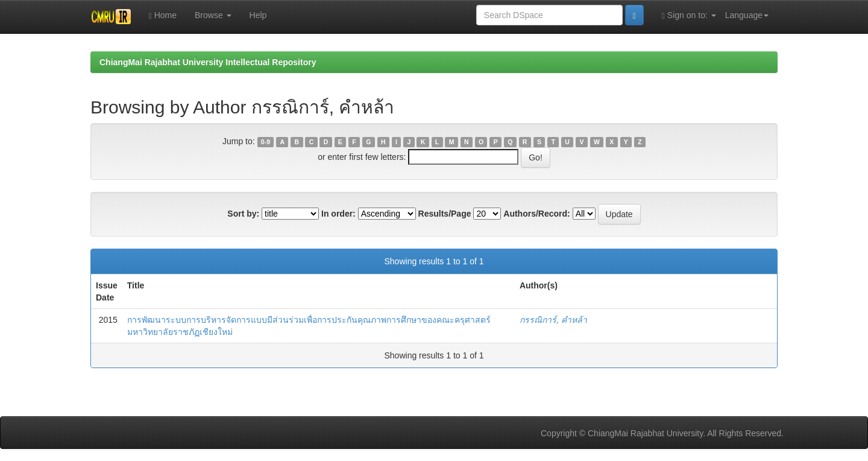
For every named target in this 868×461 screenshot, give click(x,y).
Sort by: (243, 214)
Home (163, 15)
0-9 (266, 142)
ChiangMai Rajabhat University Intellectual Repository (208, 62)
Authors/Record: (536, 214)
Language (747, 15)
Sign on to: (689, 15)
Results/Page (445, 214)
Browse (213, 15)
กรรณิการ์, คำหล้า (553, 320)
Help (258, 15)
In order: (338, 214)
